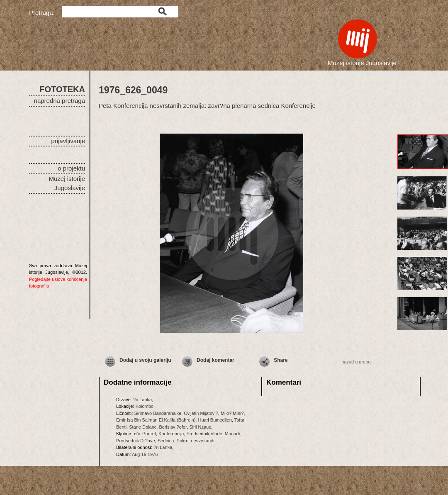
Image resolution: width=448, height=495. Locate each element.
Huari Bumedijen (215, 420)
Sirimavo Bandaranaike (158, 413)
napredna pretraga (60, 101)
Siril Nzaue (200, 427)
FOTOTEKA (62, 89)
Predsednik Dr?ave (136, 441)
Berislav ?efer (173, 427)
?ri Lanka (142, 400)
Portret (149, 434)
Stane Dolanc (143, 427)
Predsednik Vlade (204, 434)
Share (281, 360)
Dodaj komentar (215, 360)
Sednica (166, 441)
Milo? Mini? (232, 413)
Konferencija (171, 434)
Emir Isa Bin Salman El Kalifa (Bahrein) (156, 420)
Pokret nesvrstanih (196, 441)
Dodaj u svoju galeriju (145, 360)
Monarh (233, 434)
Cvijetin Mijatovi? (201, 413)
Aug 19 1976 (145, 454)
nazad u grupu (356, 362)
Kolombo (144, 406)
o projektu (71, 168)
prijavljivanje (68, 141)
